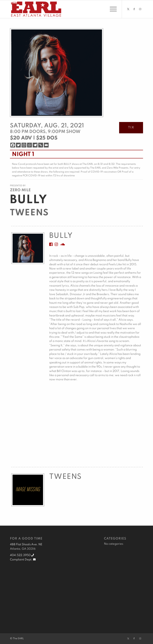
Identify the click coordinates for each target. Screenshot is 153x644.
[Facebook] (13, 145)
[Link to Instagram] (140, 9)
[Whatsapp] (29, 145)
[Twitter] (18, 145)
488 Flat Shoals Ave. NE (26, 544)
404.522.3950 (22, 555)
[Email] (46, 145)
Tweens (29, 213)
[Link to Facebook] (134, 9)
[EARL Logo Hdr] (36, 9)
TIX (131, 128)
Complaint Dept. (23, 560)
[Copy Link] (41, 145)
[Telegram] (35, 145)
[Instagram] (24, 145)
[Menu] (111, 9)
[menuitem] (111, 9)
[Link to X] (128, 9)
